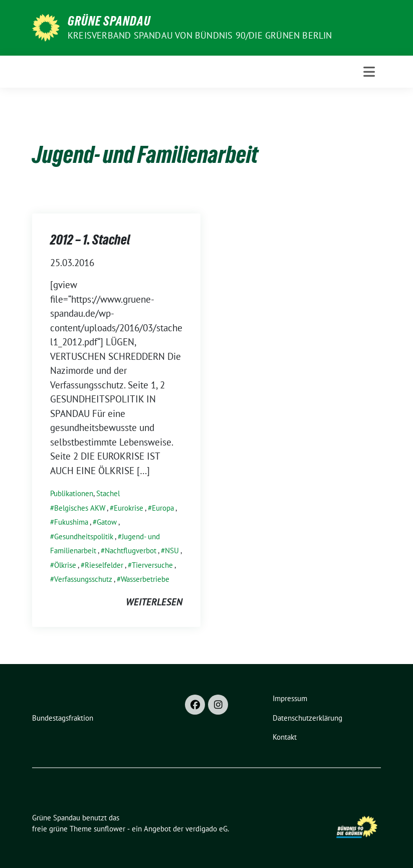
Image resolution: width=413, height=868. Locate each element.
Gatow (107, 522)
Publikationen (72, 493)
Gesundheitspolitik (84, 536)
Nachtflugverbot (131, 551)
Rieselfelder (104, 565)
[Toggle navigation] (369, 72)
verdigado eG (207, 829)
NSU (172, 551)
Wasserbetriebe (145, 579)
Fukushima (71, 522)
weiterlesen (154, 602)
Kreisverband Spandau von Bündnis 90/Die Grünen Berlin (200, 35)
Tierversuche (152, 565)
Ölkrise (65, 565)
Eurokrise (129, 508)
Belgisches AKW (80, 508)
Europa (163, 508)
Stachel (108, 493)
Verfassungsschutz (83, 579)
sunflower (110, 829)
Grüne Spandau (109, 21)
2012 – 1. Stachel (90, 240)
